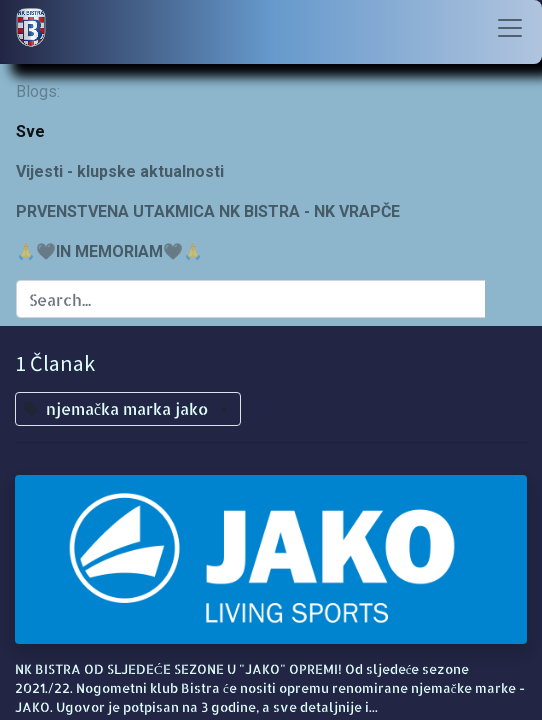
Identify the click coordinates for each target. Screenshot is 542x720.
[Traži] (505, 299)
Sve (30, 131)
